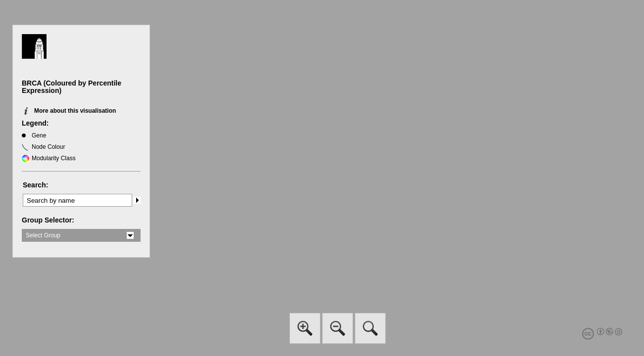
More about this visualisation (75, 111)
